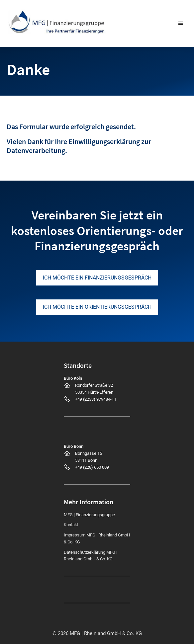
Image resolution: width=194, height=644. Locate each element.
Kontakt (71, 525)
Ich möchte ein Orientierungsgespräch (97, 307)
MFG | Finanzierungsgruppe (89, 515)
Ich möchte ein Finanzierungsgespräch (97, 278)
